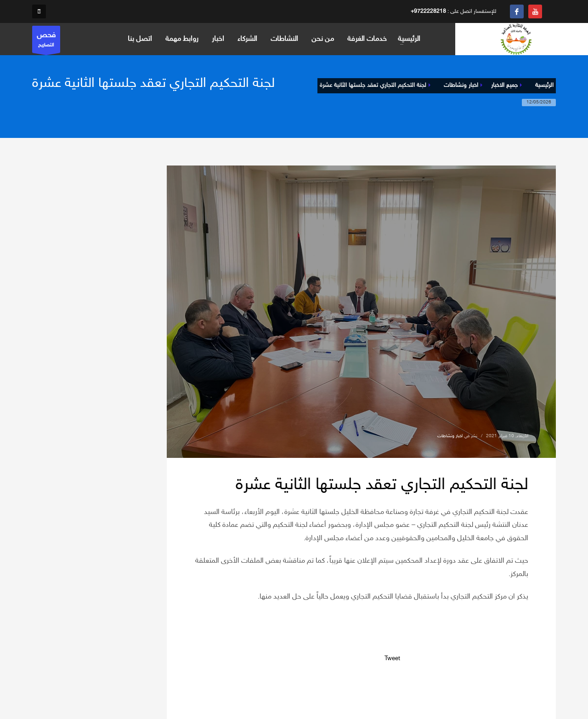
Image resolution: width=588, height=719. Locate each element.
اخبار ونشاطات (450, 436)
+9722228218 (428, 11)
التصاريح (46, 42)
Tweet (392, 659)
